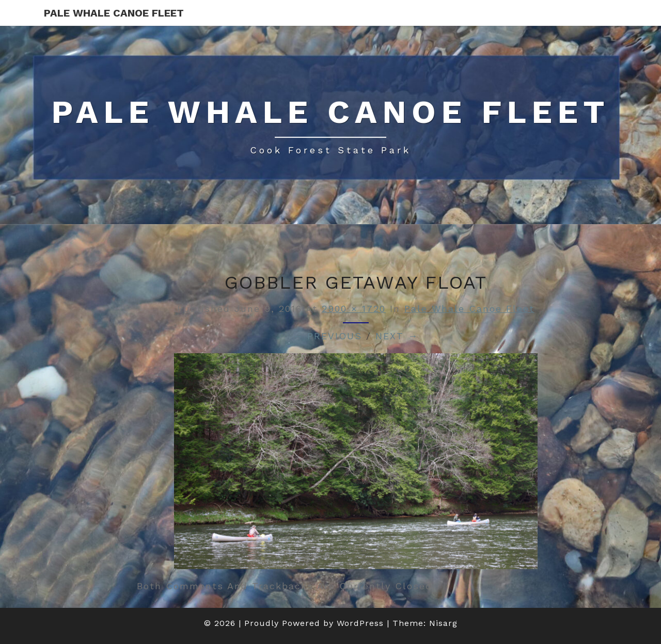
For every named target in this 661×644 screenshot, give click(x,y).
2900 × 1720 (354, 309)
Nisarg (443, 623)
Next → (397, 336)
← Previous (327, 336)
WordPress (360, 623)
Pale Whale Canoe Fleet (114, 13)
